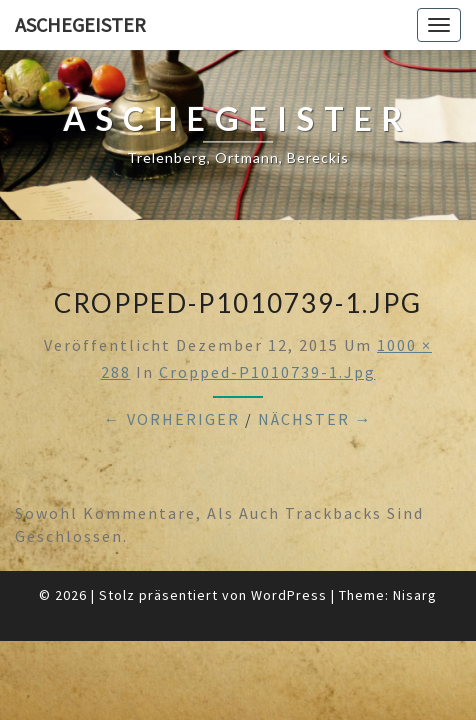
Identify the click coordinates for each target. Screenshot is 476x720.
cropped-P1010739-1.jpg (267, 372)
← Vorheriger (172, 419)
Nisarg (415, 595)
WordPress (289, 595)
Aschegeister (80, 24)
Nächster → (315, 419)
